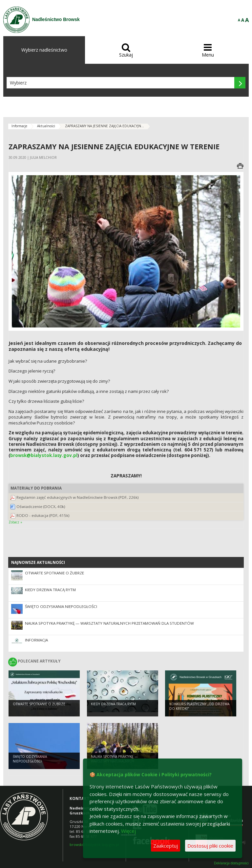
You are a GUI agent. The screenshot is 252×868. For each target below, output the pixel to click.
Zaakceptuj (166, 846)
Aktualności (46, 126)
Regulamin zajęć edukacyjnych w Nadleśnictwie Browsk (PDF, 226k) (78, 497)
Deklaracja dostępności (231, 863)
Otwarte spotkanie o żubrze (54, 573)
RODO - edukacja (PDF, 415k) (43, 515)
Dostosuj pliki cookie (210, 846)
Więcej (128, 831)
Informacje (19, 126)
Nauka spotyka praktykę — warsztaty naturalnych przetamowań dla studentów (109, 623)
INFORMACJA (36, 640)
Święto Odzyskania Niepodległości (61, 606)
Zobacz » (15, 522)
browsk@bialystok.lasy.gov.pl (44, 455)
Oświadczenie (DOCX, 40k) (41, 506)
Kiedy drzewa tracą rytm (50, 590)
